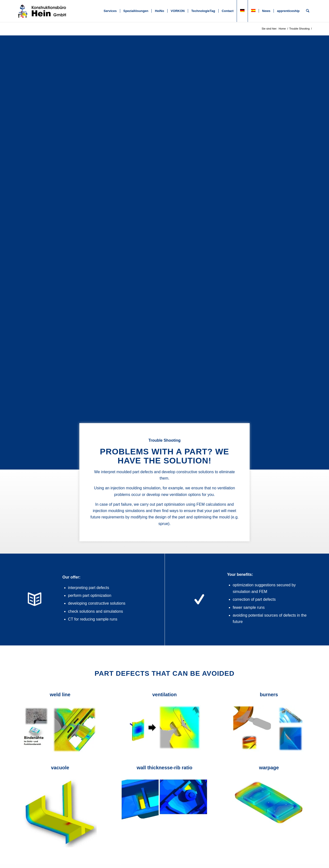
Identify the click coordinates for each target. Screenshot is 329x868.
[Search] (308, 11)
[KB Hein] (42, 11)
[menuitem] (110, 11)
